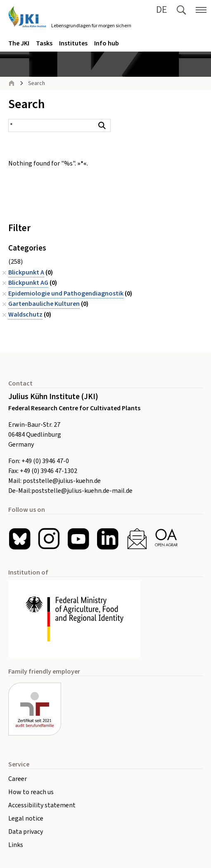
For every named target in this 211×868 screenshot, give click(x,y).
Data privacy (26, 832)
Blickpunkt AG (28, 283)
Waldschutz (25, 315)
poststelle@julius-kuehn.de (62, 481)
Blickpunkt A (26, 272)
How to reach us (31, 792)
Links (16, 845)
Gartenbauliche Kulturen (44, 304)
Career (18, 779)
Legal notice (26, 818)
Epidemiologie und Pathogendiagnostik (66, 293)
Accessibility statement (42, 805)
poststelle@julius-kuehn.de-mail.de (82, 491)
